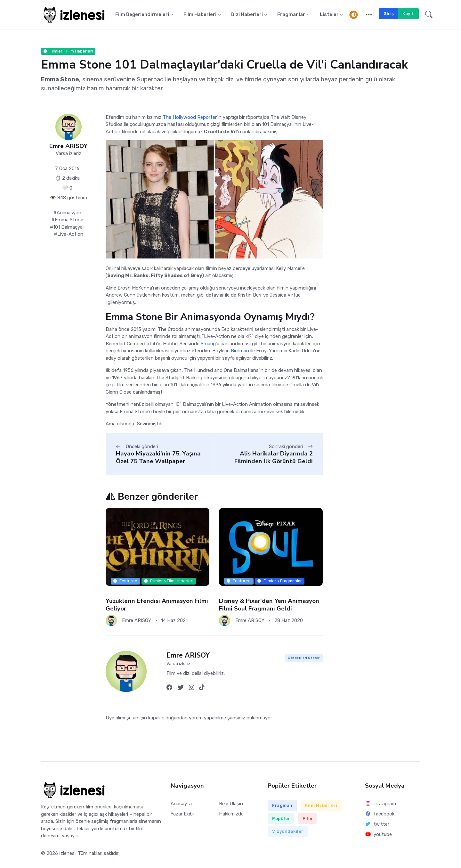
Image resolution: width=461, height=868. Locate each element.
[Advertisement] (376, 221)
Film (307, 819)
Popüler (281, 819)
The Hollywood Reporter (190, 118)
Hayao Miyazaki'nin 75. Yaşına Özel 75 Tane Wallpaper (158, 458)
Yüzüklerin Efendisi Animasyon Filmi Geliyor (157, 606)
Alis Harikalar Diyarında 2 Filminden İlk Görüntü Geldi (274, 458)
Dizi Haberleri (247, 15)
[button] (369, 15)
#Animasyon (67, 213)
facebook (380, 815)
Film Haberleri (200, 15)
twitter (377, 825)
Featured (125, 582)
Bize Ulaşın (231, 805)
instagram (380, 805)
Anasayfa (181, 805)
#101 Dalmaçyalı (67, 228)
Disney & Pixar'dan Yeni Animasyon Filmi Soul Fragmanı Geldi (269, 606)
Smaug (208, 345)
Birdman (240, 352)
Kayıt (408, 14)
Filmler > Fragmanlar (280, 582)
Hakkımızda (231, 815)
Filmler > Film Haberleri (68, 52)
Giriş (389, 14)
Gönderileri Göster (304, 659)
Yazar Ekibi (182, 815)
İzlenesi (67, 854)
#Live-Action (69, 235)
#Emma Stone (67, 221)
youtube (378, 835)
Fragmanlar (291, 15)
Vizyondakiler (288, 832)
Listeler (329, 15)
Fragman (282, 806)
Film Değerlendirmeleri (142, 15)
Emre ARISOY (68, 147)
